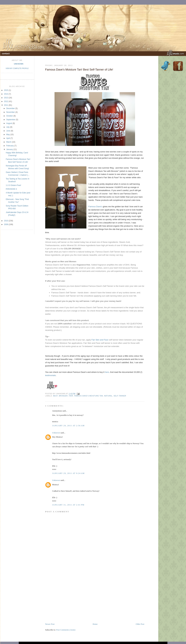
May (8, 135)
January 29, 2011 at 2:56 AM (68, 426)
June (8, 131)
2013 (6, 98)
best (56, 396)
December (11, 108)
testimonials (51, 375)
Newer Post (50, 624)
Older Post (140, 624)
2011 (6, 105)
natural (108, 396)
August (9, 123)
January (10, 149)
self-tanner (120, 396)
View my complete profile (17, 68)
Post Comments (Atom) (66, 630)
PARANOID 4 (11, 189)
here (107, 372)
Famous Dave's (95, 207)
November (11, 112)
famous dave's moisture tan (89, 396)
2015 (6, 90)
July (8, 127)
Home (95, 624)
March (9, 142)
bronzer (63, 396)
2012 (6, 101)
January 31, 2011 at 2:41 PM (68, 505)
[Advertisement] (68, 601)
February (10, 146)
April (8, 138)
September (11, 120)
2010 (6, 221)
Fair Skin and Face (100, 340)
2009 (6, 224)
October (10, 116)
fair (71, 396)
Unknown (19, 64)
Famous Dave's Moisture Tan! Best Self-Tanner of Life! (79, 70)
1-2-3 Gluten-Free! (13, 185)
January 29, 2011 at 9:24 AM (68, 473)
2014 (6, 94)
